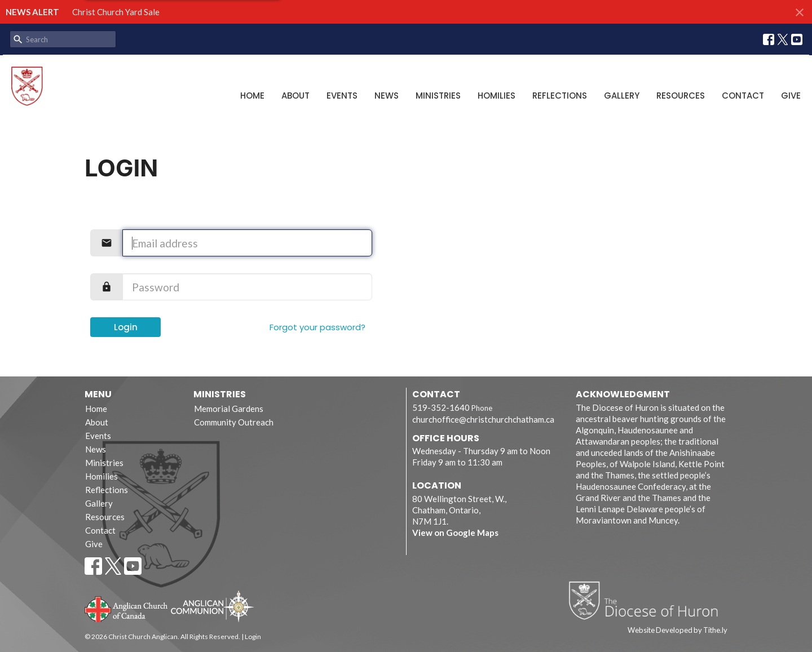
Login (126, 327)
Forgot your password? (317, 327)
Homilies (497, 96)
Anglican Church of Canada (127, 608)
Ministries (438, 96)
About (295, 96)
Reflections (560, 96)
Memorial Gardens (229, 409)
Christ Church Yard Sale (116, 12)
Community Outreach (234, 422)
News (387, 96)
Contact (743, 96)
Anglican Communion (212, 606)
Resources (681, 96)
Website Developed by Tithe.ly (678, 630)
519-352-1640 (441, 407)
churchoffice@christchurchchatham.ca (483, 419)
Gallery (622, 96)
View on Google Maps (455, 533)
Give (791, 96)
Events (342, 96)
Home (252, 96)
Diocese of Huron (648, 600)
